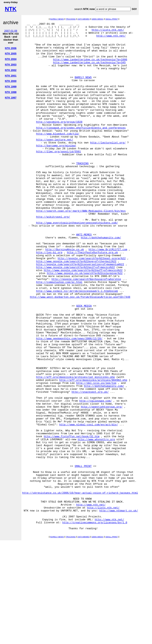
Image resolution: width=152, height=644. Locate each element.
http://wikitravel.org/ (53, 256)
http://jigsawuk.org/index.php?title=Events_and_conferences (81, 149)
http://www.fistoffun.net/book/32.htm (72, 519)
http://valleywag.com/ (96, 477)
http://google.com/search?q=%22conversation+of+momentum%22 (80, 313)
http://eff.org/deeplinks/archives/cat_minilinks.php (75, 448)
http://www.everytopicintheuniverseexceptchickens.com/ (77, 263)
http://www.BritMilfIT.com (108, 295)
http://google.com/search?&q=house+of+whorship (86, 331)
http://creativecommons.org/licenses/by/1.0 (95, 623)
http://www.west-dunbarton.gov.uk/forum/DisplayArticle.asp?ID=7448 (80, 352)
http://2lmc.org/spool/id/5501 (58, 177)
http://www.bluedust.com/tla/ (58, 156)
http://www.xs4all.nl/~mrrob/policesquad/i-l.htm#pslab (77, 345)
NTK (11, 9)
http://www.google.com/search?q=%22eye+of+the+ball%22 (76, 309)
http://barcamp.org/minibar (56, 170)
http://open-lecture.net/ (55, 163)
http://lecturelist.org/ (108, 167)
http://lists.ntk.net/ (108, 31)
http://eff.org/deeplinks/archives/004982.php (93, 452)
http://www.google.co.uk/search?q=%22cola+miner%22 (85, 323)
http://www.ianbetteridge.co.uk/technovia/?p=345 (89, 71)
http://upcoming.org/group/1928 (59, 142)
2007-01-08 (11, 31)
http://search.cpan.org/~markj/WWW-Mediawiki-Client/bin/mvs (81, 249)
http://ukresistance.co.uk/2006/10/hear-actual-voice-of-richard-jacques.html (80, 587)
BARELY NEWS (57, 19)
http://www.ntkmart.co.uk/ (119, 608)
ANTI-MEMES (84, 19)
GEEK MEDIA (97, 19)
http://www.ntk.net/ (111, 39)
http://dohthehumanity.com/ (101, 281)
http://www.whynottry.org (96, 523)
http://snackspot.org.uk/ (90, 466)
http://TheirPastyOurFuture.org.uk (92, 299)
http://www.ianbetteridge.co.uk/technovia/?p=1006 (90, 67)
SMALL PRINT (112, 19)
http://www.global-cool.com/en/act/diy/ (88, 505)
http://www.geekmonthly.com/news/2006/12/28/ (69, 402)
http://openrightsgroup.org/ (102, 484)
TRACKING (71, 19)
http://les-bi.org (49, 299)
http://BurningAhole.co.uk (65, 295)
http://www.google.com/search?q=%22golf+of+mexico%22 (75, 316)
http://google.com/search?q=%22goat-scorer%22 (92, 306)
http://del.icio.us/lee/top (96, 455)
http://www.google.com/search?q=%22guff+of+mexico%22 (83, 320)
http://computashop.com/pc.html (59, 334)
